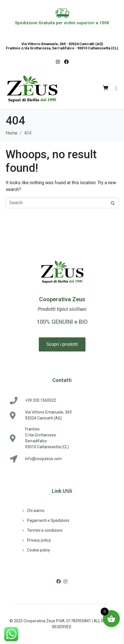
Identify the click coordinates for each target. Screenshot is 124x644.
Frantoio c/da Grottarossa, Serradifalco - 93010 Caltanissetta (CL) (62, 48)
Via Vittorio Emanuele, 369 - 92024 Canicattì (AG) (62, 44)
